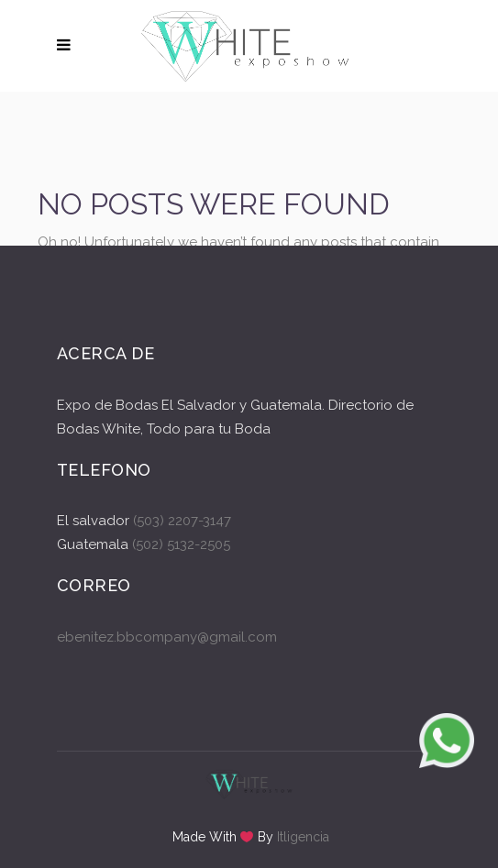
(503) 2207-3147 (182, 521)
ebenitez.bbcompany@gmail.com (167, 637)
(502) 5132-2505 (179, 544)
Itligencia (303, 837)
